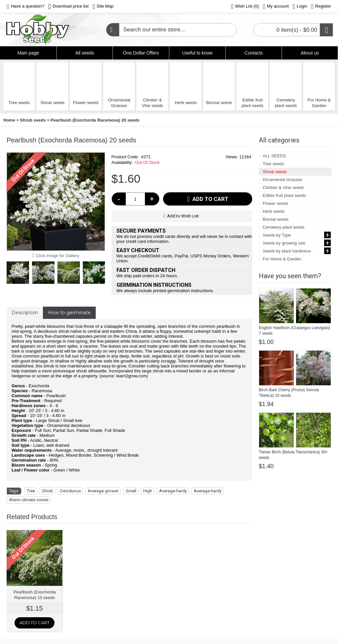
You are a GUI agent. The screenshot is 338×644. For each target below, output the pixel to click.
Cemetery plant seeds (286, 103)
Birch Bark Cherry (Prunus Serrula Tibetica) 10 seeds (289, 393)
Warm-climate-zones (29, 500)
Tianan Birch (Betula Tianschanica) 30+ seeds (293, 455)
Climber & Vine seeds (152, 103)
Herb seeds (186, 103)
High (148, 491)
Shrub (48, 491)
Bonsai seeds (219, 103)
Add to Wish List (183, 216)
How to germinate (69, 313)
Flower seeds (86, 103)
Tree (31, 491)
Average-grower (103, 491)
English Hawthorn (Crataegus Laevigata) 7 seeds (294, 331)
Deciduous (70, 491)
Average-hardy (173, 491)
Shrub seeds (52, 103)
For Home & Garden (319, 103)
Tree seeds (19, 103)
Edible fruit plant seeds (253, 103)
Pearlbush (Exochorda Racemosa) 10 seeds (34, 595)
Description (25, 313)
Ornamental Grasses (119, 103)
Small (131, 491)
